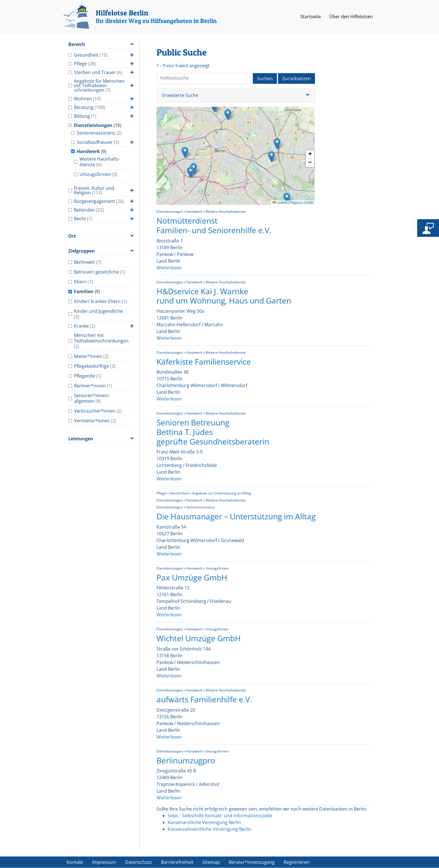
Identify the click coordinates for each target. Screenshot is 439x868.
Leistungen (81, 439)
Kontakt (75, 862)
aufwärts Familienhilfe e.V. (204, 699)
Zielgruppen (82, 251)
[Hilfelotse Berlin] (139, 17)
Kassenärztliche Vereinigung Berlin (204, 822)
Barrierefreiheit (177, 862)
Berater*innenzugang (252, 862)
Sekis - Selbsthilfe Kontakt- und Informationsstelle (220, 816)
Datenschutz (139, 862)
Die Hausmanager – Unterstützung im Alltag (236, 516)
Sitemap (211, 862)
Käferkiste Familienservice (204, 362)
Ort (72, 236)
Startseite (311, 17)
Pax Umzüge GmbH (192, 577)
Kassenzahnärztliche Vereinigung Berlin (210, 829)
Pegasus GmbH (301, 203)
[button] (228, 114)
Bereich (77, 44)
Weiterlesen (169, 268)
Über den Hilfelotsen (351, 17)
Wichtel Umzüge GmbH (199, 638)
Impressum (104, 862)
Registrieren (296, 862)
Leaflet (280, 203)
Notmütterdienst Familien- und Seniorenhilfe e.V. (214, 225)
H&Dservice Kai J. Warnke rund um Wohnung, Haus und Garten (224, 296)
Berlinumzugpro (186, 760)
